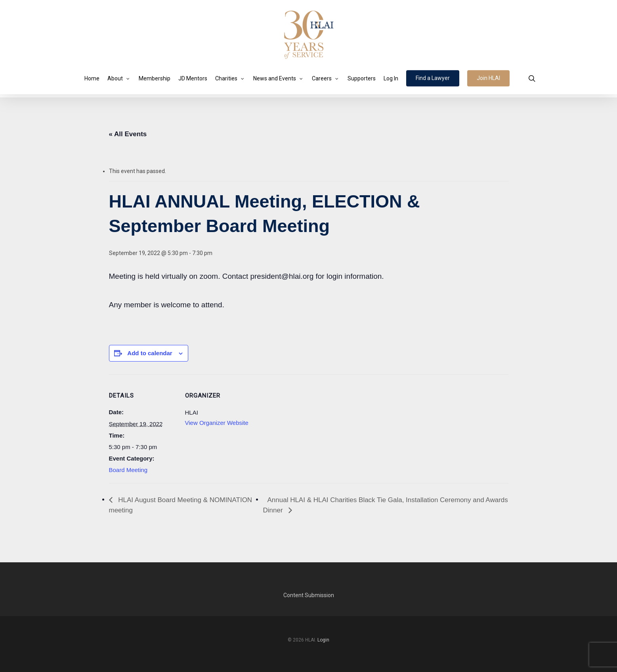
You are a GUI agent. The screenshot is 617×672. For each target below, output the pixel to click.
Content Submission (309, 595)
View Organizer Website (217, 423)
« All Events (128, 134)
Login (323, 640)
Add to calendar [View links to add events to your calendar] (150, 353)
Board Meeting (128, 470)
